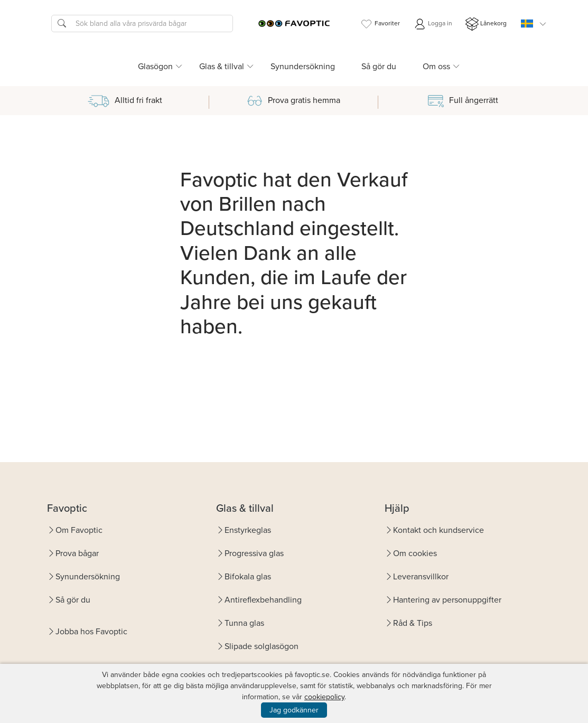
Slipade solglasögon (262, 646)
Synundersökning (303, 66)
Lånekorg (486, 24)
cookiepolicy (324, 697)
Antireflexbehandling (263, 600)
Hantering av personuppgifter (447, 600)
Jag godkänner (294, 710)
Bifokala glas (248, 576)
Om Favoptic (79, 530)
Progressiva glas (254, 553)
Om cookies (415, 553)
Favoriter (380, 24)
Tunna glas (244, 623)
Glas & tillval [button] (222, 66)
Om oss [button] (436, 66)
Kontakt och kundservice (438, 530)
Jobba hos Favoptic (91, 631)
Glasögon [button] (155, 66)
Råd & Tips (413, 623)
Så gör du (379, 66)
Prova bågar (77, 553)
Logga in (433, 24)
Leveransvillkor (421, 576)
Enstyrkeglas (248, 530)
